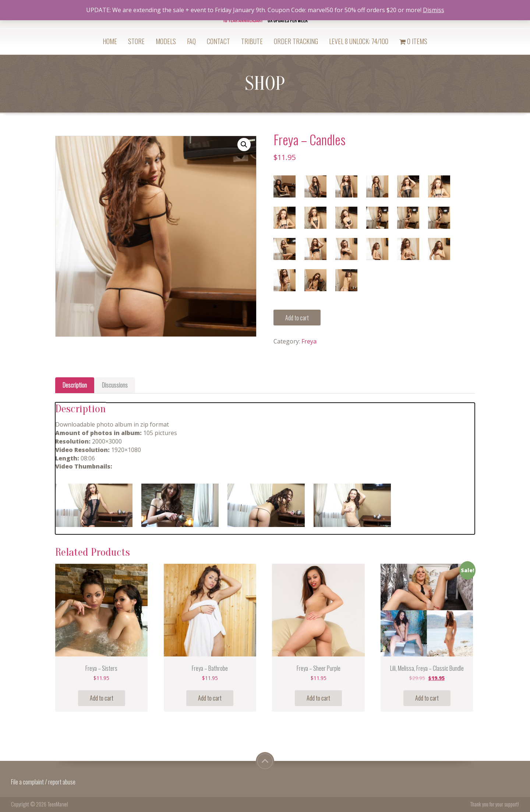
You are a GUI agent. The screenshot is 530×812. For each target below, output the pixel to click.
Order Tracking (296, 41)
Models (166, 41)
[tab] (75, 385)
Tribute (252, 41)
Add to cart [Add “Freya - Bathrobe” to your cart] (210, 698)
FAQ (191, 41)
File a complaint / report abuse (44, 782)
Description (75, 385)
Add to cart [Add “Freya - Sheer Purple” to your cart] (318, 698)
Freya (309, 341)
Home (110, 41)
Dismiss (434, 10)
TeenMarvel (58, 804)
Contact (218, 41)
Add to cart (297, 318)
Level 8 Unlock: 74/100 (359, 41)
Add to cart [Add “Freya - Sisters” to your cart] (102, 698)
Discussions (115, 385)
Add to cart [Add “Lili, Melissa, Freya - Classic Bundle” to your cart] (427, 698)
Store (136, 41)
